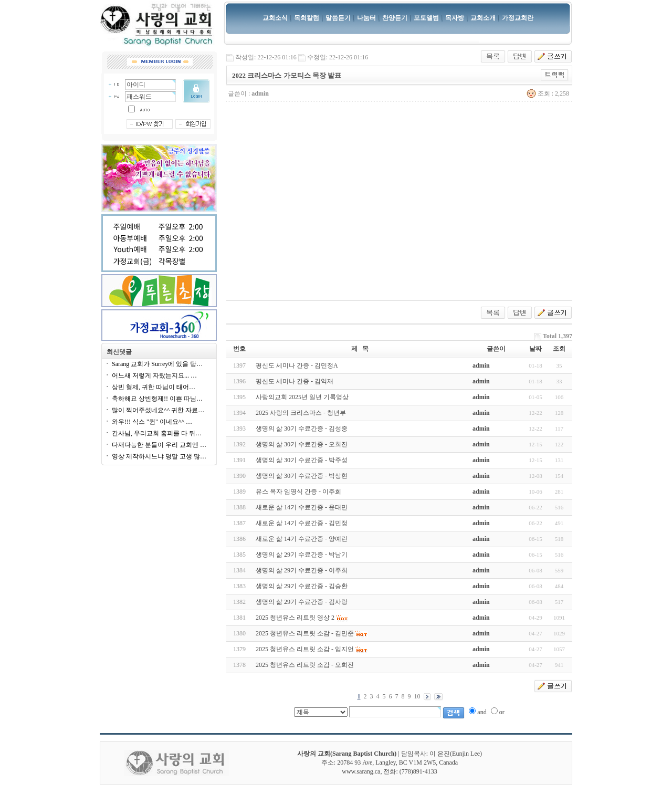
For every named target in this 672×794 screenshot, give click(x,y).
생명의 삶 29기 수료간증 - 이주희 (302, 570)
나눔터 (366, 18)
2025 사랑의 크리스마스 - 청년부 (301, 413)
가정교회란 (518, 18)
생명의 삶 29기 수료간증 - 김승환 (302, 586)
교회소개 (483, 18)
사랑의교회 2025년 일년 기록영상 (302, 397)
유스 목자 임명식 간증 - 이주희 (298, 492)
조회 (559, 349)
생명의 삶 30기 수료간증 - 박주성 (302, 460)
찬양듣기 (395, 18)
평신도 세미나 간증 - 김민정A (297, 365)
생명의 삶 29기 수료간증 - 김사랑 (302, 602)
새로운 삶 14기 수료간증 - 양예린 (302, 539)
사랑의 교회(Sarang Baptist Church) (347, 754)
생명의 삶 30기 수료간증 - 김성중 (302, 429)
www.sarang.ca (361, 771)
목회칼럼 (307, 18)
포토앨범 (426, 18)
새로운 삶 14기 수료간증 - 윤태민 (302, 507)
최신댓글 (119, 352)
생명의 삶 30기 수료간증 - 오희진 (302, 444)
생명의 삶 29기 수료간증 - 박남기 (302, 555)
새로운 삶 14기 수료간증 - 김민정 (302, 523)
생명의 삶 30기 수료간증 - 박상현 (302, 476)
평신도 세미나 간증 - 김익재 (295, 381)
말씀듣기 (338, 18)
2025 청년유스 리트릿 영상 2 (295, 618)
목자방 (455, 18)
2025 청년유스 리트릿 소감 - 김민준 (305, 633)
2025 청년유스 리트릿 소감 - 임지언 (305, 649)
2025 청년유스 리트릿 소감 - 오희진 (305, 665)
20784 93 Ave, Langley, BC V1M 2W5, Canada (397, 762)
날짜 (535, 349)
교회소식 (275, 18)
